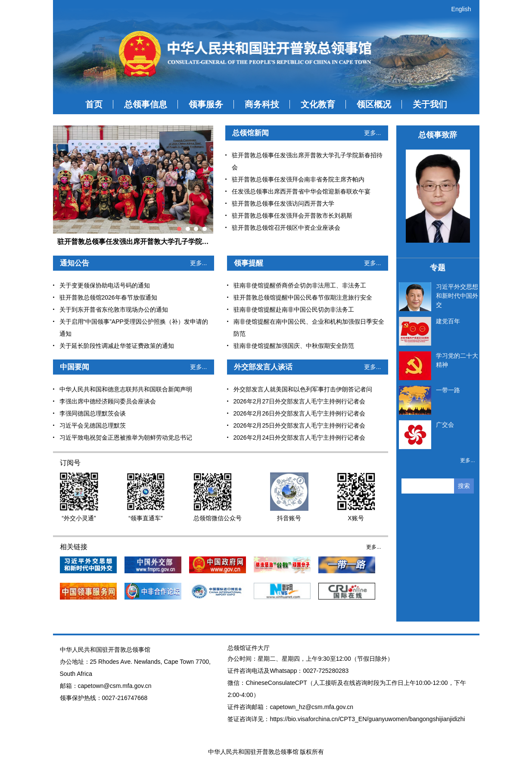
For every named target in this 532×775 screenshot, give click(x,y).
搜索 (464, 486)
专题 (438, 268)
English (461, 9)
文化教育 (318, 104)
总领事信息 (146, 104)
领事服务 (206, 104)
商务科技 (262, 104)
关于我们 (430, 104)
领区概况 (374, 104)
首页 (94, 104)
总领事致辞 (438, 135)
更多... (373, 133)
